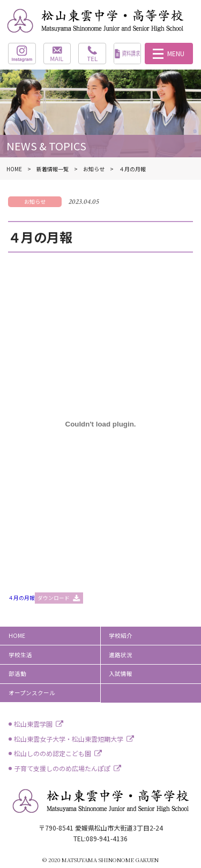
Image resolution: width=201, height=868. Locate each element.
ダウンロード (54, 598)
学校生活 (20, 655)
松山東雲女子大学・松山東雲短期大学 (69, 739)
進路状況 (121, 655)
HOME (17, 635)
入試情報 (121, 673)
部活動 (17, 673)
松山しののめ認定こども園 (53, 753)
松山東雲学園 (33, 724)
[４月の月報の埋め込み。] (100, 424)
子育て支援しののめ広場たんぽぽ (62, 768)
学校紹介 (121, 635)
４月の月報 (21, 598)
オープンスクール (32, 693)
